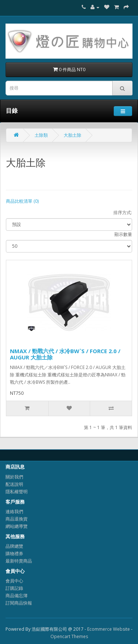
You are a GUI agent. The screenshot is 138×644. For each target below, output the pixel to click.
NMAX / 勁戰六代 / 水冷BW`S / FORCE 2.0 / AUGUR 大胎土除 (65, 354)
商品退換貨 (17, 519)
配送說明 (14, 484)
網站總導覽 (17, 526)
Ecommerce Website (109, 629)
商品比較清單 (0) (22, 201)
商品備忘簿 (17, 596)
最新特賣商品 (19, 561)
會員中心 (14, 581)
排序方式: (123, 213)
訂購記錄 (14, 588)
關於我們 (14, 477)
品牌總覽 (14, 546)
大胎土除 (72, 135)
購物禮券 (14, 554)
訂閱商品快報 (19, 603)
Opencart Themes (69, 636)
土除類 (41, 135)
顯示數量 (123, 234)
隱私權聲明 (17, 492)
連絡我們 (14, 511)
